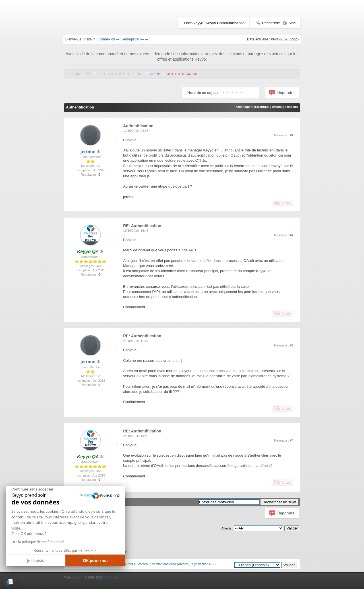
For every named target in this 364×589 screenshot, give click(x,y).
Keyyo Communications (225, 23)
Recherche (268, 23)
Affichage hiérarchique (252, 107)
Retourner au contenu (134, 564)
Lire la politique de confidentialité (38, 542)
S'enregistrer (130, 39)
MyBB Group (112, 577)
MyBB (78, 577)
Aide (289, 23)
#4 (292, 440)
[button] (10, 582)
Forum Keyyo (80, 74)
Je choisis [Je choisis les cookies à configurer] (35, 560)
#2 (292, 235)
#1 (292, 135)
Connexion (107, 39)
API (153, 74)
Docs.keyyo (194, 23)
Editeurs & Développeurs (121, 74)
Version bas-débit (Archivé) (171, 564)
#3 (292, 345)
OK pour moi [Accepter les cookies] (95, 560)
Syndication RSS (204, 564)
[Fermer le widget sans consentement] (32, 489)
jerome (88, 152)
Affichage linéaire (285, 107)
